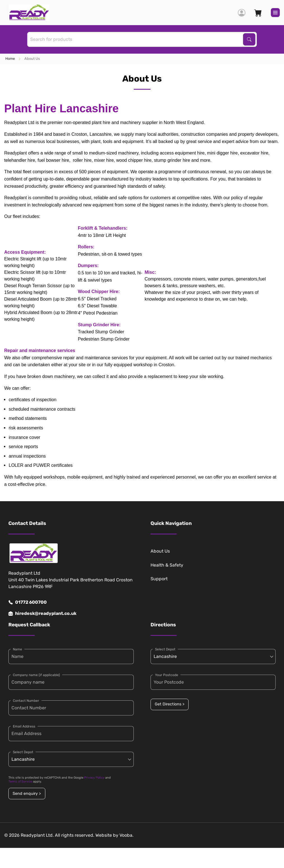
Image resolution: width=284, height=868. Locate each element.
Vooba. (126, 835)
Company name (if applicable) (36, 675)
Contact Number (26, 701)
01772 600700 (28, 602)
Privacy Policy (94, 778)
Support (159, 579)
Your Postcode (167, 675)
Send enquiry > (27, 794)
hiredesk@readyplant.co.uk (42, 613)
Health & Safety (167, 565)
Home (10, 59)
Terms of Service (20, 782)
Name (17, 649)
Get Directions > (170, 704)
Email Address (24, 726)
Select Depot (23, 752)
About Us (160, 551)
